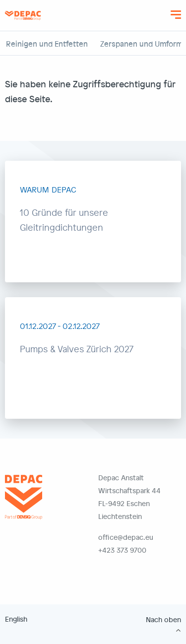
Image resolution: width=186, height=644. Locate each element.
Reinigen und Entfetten (47, 44)
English (16, 619)
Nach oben (163, 620)
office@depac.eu (126, 537)
